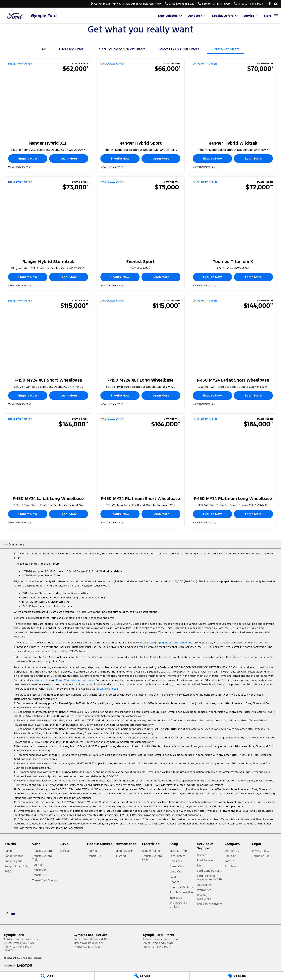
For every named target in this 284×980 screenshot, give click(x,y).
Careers (229, 861)
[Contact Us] (126, 4)
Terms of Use (261, 856)
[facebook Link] (270, 4)
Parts (200, 865)
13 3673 (51, 689)
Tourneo (37, 865)
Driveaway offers (226, 49)
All (44, 49)
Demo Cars (177, 866)
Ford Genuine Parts (209, 871)
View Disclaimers (20, 167)
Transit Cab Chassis (45, 880)
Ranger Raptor (14, 856)
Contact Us (232, 851)
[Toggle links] (18, 966)
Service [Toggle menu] (251, 16)
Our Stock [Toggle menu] (197, 16)
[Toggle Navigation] (271, 16)
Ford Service (205, 860)
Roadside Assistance (204, 897)
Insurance (176, 898)
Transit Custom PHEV (152, 858)
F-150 (8, 871)
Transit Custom (42, 851)
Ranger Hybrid (14, 861)
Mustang (120, 856)
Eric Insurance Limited (178, 905)
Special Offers (179, 851)
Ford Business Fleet (182, 892)
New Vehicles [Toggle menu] (170, 16)
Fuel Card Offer (71, 49)
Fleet (173, 877)
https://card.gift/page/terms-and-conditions (166, 643)
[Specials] (237, 976)
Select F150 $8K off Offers (179, 49)
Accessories (205, 885)
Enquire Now (28, 158)
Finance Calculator (181, 887)
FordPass (230, 866)
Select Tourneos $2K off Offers (121, 49)
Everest (64, 851)
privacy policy (42, 680)
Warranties (204, 890)
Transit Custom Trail (42, 858)
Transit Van (39, 870)
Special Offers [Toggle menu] (225, 16)
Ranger (9, 851)
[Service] (142, 976)
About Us (231, 856)
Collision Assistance (210, 904)
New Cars (176, 861)
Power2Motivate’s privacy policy (75, 680)
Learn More (69, 158)
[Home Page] (15, 16)
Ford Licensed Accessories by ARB (210, 878)
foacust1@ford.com (107, 689)
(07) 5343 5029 (22, 947)
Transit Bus (39, 875)
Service (202, 855)
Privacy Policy (261, 851)
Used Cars (176, 871)
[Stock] (47, 976)
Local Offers (177, 856)
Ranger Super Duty (17, 866)
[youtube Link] (276, 4)
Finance (174, 882)
